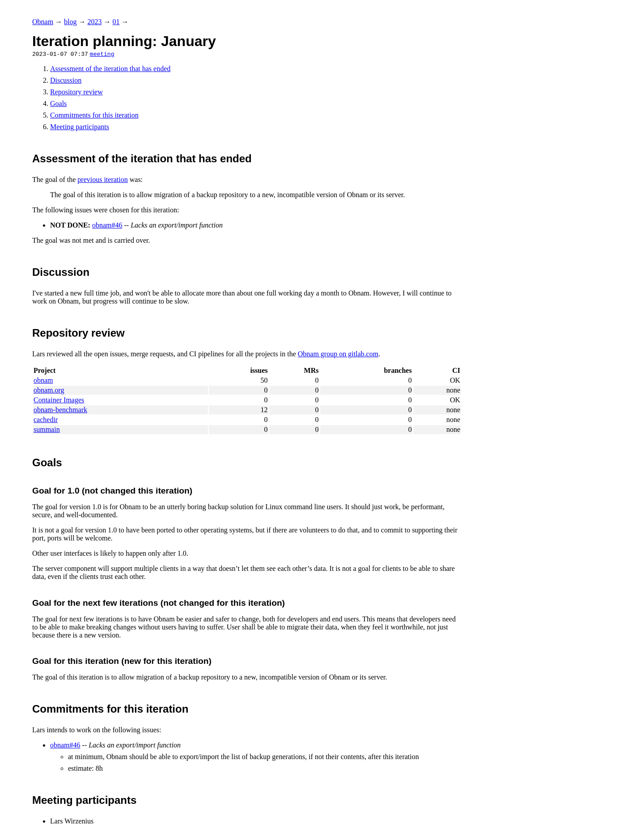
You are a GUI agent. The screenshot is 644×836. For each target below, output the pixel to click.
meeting (102, 54)
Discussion (66, 80)
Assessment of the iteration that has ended (110, 69)
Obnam (43, 22)
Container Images (59, 400)
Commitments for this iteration (94, 115)
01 (116, 22)
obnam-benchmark (60, 410)
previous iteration (102, 179)
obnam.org (49, 390)
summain (47, 429)
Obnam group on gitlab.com (338, 354)
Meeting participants (80, 127)
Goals (58, 103)
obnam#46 (107, 225)
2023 (95, 22)
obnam (43, 380)
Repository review (76, 92)
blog (70, 22)
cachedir (46, 420)
